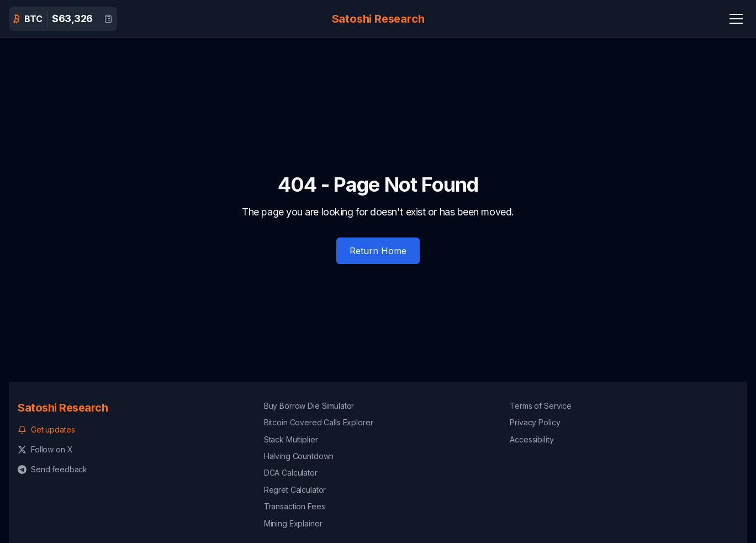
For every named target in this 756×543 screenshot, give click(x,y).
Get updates (46, 429)
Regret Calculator (295, 490)
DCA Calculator (291, 473)
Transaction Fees (295, 506)
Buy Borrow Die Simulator (309, 406)
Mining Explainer (293, 523)
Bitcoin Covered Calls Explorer (319, 422)
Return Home (378, 251)
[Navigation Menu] (736, 19)
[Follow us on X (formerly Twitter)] (132, 450)
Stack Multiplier (291, 439)
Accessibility (532, 439)
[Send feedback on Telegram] (132, 470)
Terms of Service (541, 406)
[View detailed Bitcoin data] (108, 19)
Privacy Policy (535, 422)
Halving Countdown (299, 456)
